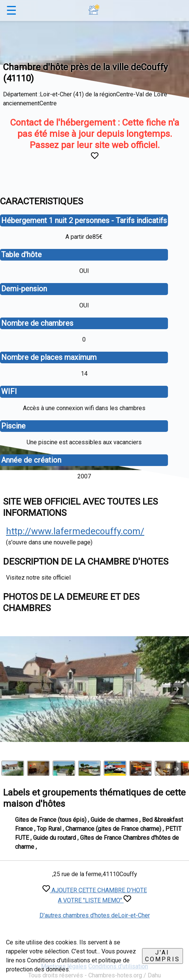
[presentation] (177, 769)
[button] (177, 689)
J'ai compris (163, 956)
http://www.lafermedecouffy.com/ (75, 531)
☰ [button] (11, 10)
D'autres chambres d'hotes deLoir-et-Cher (95, 915)
